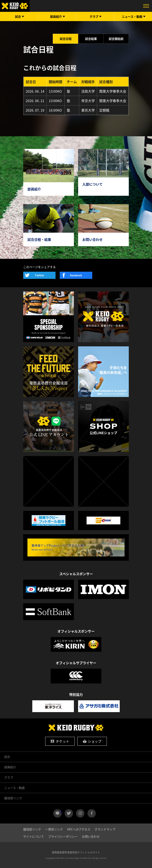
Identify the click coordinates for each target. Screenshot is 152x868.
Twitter (39, 275)
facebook (92, 813)
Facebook (76, 275)
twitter (69, 813)
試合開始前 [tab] (116, 39)
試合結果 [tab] (91, 39)
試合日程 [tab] (66, 39)
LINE (61, 812)
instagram (80, 813)
